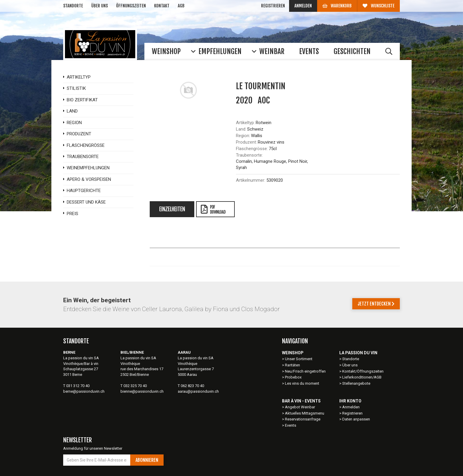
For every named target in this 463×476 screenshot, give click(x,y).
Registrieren (273, 6)
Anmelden (303, 6)
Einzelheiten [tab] (172, 209)
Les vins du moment (302, 383)
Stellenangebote (356, 383)
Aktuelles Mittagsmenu (305, 413)
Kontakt (162, 6)
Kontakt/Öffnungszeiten (363, 371)
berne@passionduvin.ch (84, 391)
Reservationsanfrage (303, 419)
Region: (243, 136)
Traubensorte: (249, 155)
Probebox (293, 377)
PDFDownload (213, 209)
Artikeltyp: (245, 123)
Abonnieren (147, 460)
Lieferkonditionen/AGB (362, 377)
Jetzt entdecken (376, 304)
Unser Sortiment (299, 359)
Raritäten (292, 365)
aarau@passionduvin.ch (198, 391)
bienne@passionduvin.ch (142, 391)
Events (291, 425)
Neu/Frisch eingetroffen (305, 371)
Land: (241, 129)
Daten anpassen (356, 419)
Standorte (73, 6)
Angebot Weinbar (300, 407)
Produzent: (246, 142)
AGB (181, 6)
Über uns (100, 6)
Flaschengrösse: (252, 149)
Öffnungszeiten (131, 6)
